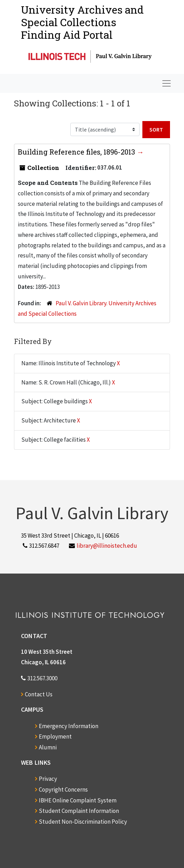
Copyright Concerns (63, 790)
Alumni (48, 747)
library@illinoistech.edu (107, 546)
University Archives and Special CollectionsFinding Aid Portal (82, 22)
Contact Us (39, 694)
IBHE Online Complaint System (78, 800)
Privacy (48, 779)
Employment (55, 736)
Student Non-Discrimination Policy (83, 822)
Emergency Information (69, 726)
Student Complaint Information (79, 811)
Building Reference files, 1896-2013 (77, 152)
